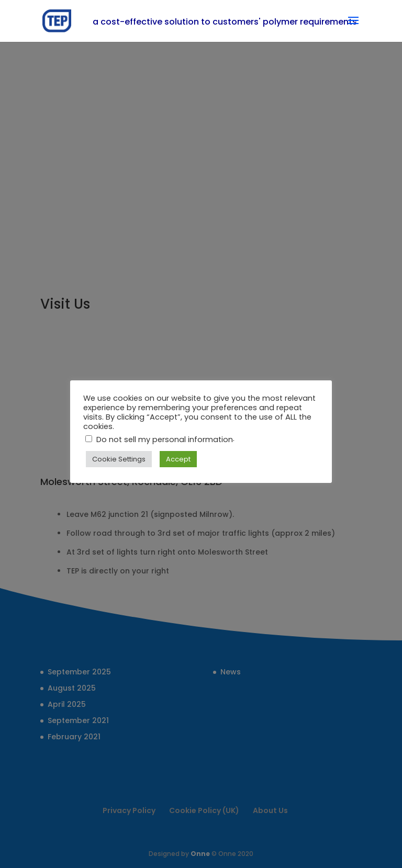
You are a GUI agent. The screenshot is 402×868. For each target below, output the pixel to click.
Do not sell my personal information (165, 439)
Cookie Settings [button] (119, 459)
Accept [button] (178, 459)
